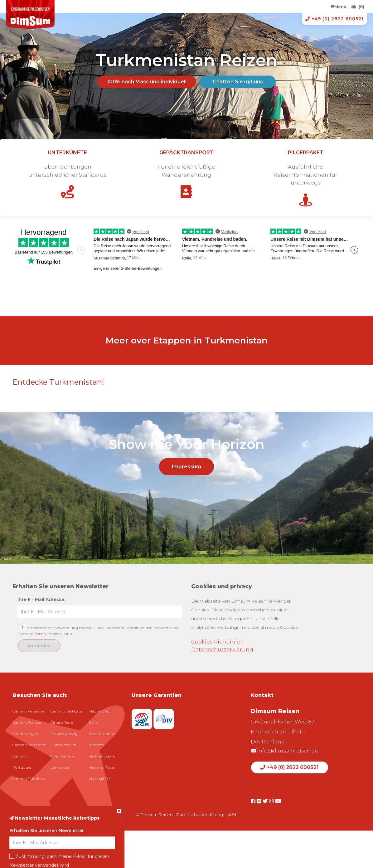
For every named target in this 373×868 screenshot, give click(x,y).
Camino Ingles (25, 734)
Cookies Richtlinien (218, 642)
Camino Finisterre (28, 711)
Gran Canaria (63, 756)
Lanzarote (60, 767)
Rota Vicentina (102, 734)
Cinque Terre (62, 722)
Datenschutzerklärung (222, 649)
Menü (339, 7)
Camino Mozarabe (29, 745)
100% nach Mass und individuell (147, 82)
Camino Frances (27, 722)
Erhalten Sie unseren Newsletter (47, 831)
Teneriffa (96, 745)
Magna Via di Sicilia (100, 717)
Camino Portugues (22, 762)
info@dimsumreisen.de (284, 751)
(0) (358, 7)
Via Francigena (102, 756)
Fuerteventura (63, 745)
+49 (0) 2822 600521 (334, 19)
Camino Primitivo (29, 779)
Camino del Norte (66, 711)
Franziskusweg (64, 734)
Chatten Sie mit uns (238, 82)
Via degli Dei (99, 779)
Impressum (186, 467)
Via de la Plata (101, 767)
